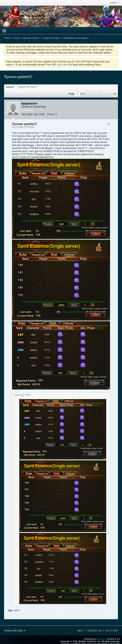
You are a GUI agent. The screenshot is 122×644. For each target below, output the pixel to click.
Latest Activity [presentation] (27, 87)
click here (63, 65)
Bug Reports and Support (76, 38)
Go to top (112, 631)
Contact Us (94, 631)
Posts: (51, 114)
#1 (109, 124)
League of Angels (51, 38)
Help (80, 631)
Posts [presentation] (10, 87)
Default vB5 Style (15, 631)
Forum (17, 38)
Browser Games (31, 38)
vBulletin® (101, 639)
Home (7, 38)
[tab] (10, 87)
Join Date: (27, 114)
